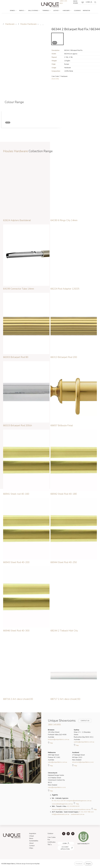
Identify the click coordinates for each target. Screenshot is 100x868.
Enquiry (88, 864)
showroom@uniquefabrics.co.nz (83, 762)
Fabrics (22, 11)
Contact (32, 846)
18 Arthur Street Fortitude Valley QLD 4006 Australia (57, 733)
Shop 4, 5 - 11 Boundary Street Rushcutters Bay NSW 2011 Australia (84, 735)
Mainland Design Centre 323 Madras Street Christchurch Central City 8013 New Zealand (56, 779)
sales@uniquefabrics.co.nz (57, 787)
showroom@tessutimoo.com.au (63, 809)
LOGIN (89, 2)
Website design (21, 864)
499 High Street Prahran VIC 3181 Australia (54, 756)
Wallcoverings (34, 11)
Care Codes (52, 837)
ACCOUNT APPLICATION (65, 846)
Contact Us (84, 721)
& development (31, 864)
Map (50, 743)
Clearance (77, 11)
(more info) (55, 79)
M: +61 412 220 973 (59, 801)
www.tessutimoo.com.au (82, 809)
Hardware (67, 11)
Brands (13, 11)
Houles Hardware (28, 24)
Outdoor (50, 833)
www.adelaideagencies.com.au (62, 804)
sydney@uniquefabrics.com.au (84, 742)
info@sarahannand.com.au (61, 814)
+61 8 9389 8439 (73, 806)
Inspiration (86, 11)
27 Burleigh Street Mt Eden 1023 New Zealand (78, 756)
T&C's (50, 845)
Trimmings (46, 11)
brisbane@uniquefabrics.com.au (59, 739)
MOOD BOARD (79, 2)
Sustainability (34, 841)
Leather (57, 11)
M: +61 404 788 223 (86, 812)
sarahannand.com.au (78, 814)
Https (31, 848)
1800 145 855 (54, 725)
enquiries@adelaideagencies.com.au (79, 801)
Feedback (79, 864)
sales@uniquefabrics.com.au (57, 762)
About (31, 843)
